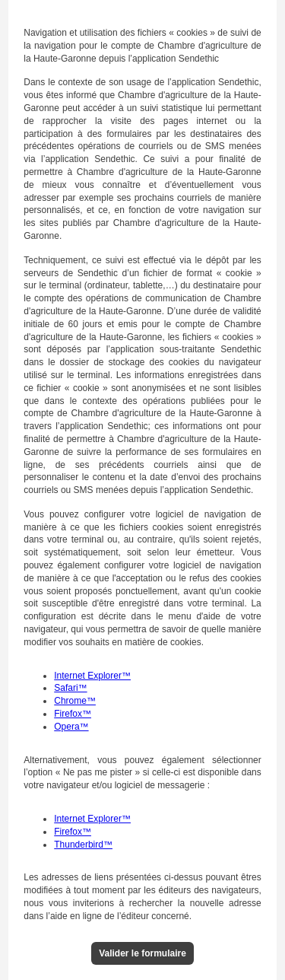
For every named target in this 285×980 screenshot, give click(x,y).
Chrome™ (75, 701)
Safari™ (70, 688)
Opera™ (71, 727)
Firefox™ (73, 714)
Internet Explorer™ (92, 676)
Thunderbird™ (83, 845)
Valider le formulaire (142, 953)
